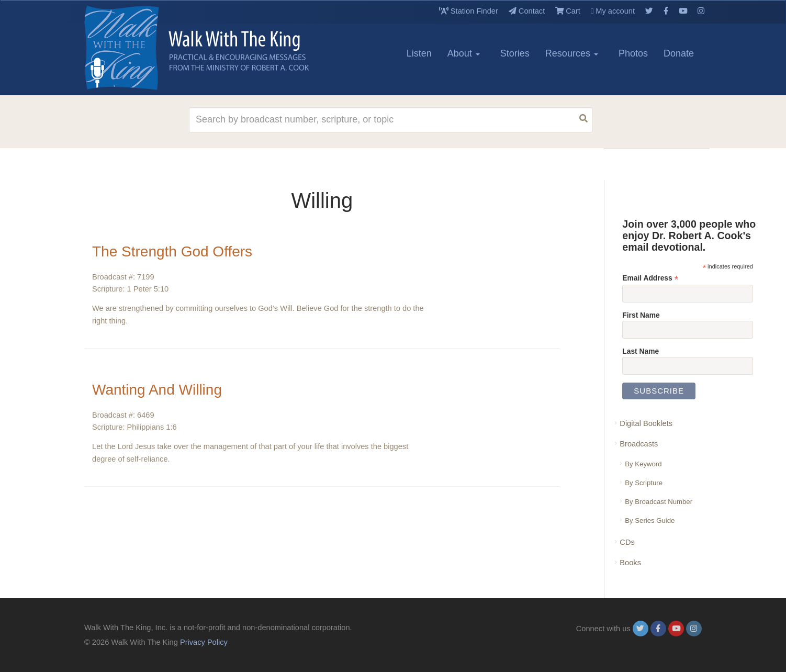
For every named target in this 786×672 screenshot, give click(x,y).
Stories (515, 53)
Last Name (641, 351)
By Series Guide (650, 520)
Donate (679, 53)
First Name (641, 315)
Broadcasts (639, 444)
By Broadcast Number (659, 502)
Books (630, 563)
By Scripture (644, 483)
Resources (572, 53)
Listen (419, 53)
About (464, 53)
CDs (627, 542)
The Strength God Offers (172, 251)
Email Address (650, 278)
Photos (633, 53)
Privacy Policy (204, 642)
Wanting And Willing (157, 390)
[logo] (131, 48)
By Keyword (643, 464)
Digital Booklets (646, 423)
